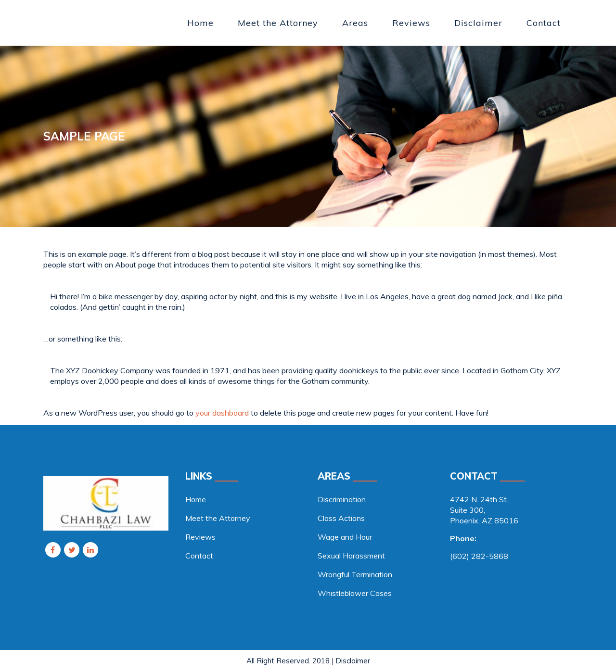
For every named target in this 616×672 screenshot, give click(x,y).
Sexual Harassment (351, 556)
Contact (199, 556)
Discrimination (342, 499)
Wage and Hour (345, 537)
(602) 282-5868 (479, 556)
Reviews (200, 537)
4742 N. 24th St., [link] (480, 499)
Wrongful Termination (355, 574)
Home (196, 499)
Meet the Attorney (218, 518)
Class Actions (341, 518)
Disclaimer (353, 661)
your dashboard (222, 413)
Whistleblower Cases (355, 593)
